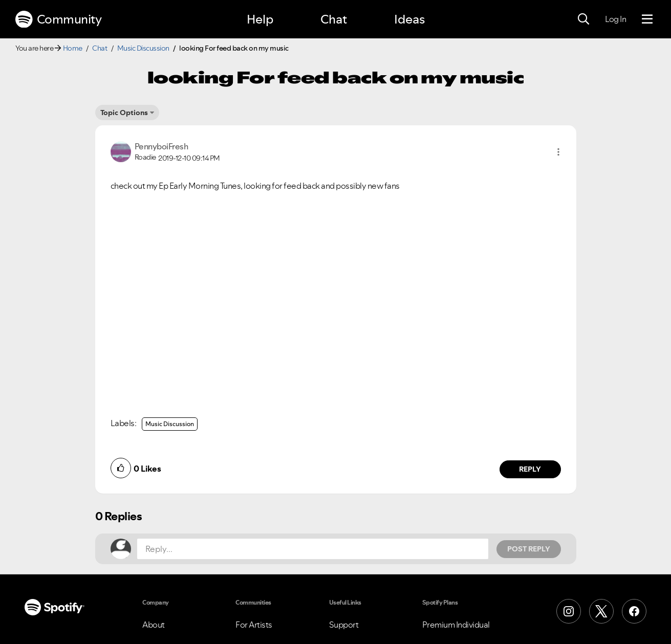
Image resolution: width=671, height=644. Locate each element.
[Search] (583, 19)
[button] (558, 152)
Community (58, 19)
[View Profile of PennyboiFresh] (161, 146)
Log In (615, 19)
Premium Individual (456, 625)
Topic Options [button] (124, 113)
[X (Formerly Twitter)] (601, 611)
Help (260, 19)
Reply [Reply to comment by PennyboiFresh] (530, 469)
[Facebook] (634, 611)
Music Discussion (143, 48)
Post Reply (529, 549)
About (154, 625)
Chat (334, 19)
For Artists (254, 625)
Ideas (409, 19)
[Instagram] (569, 611)
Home (73, 48)
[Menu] (647, 19)
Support (344, 625)
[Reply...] (313, 549)
